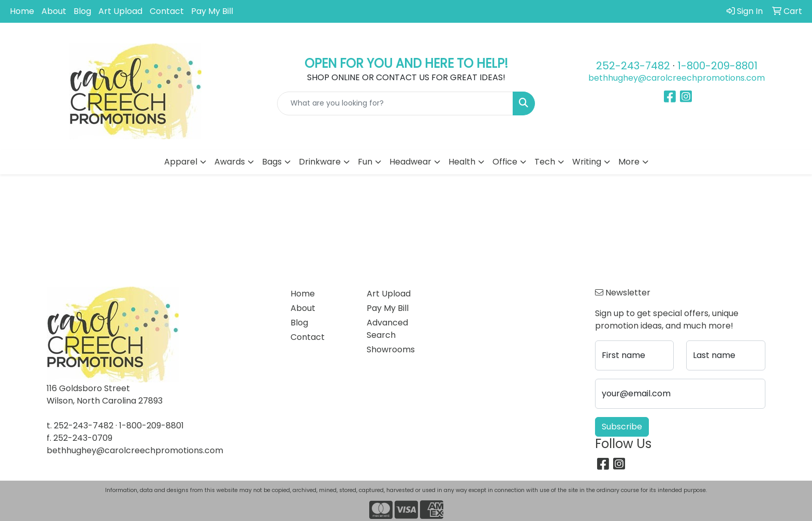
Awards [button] (230, 162)
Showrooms (391, 349)
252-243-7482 (633, 66)
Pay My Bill (212, 11)
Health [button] (462, 162)
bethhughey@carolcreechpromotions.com (677, 78)
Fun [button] (365, 162)
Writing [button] (587, 162)
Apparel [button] (181, 162)
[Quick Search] (395, 103)
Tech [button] (545, 162)
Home (22, 11)
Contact (167, 11)
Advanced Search (387, 329)
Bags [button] (272, 162)
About (54, 11)
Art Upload (120, 11)
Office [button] (505, 162)
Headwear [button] (410, 162)
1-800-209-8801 (717, 66)
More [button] (629, 162)
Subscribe (622, 427)
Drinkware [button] (320, 162)
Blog (82, 11)
